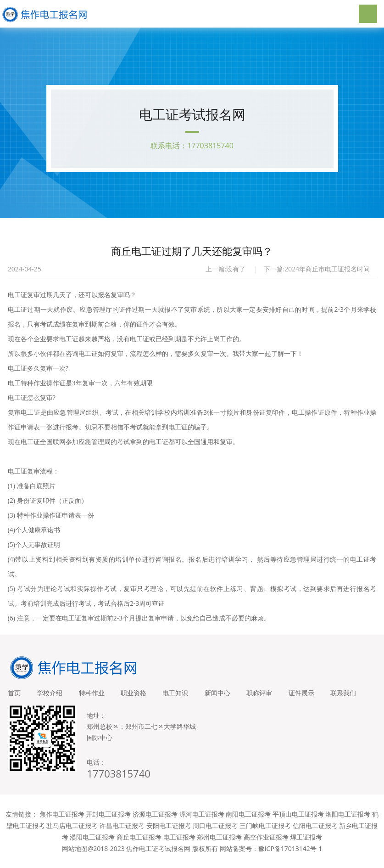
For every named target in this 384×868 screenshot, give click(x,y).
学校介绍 (52, 695)
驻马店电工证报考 (72, 834)
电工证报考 (179, 846)
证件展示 (316, 695)
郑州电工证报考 (219, 846)
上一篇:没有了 (226, 271)
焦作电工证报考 (62, 823)
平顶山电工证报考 (298, 823)
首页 (14, 695)
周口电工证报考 (215, 834)
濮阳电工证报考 (92, 846)
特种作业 (96, 695)
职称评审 (272, 695)
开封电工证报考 (108, 823)
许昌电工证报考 (122, 834)
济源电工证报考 (155, 823)
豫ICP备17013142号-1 (290, 857)
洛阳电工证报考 (348, 823)
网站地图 (75, 857)
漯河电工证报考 (202, 823)
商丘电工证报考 (139, 846)
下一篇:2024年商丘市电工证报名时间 (317, 271)
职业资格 (140, 695)
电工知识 (184, 695)
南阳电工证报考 (248, 823)
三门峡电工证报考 (265, 834)
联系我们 (21, 702)
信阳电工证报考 (315, 834)
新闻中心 (228, 695)
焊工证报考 (306, 846)
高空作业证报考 (266, 846)
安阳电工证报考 (169, 834)
